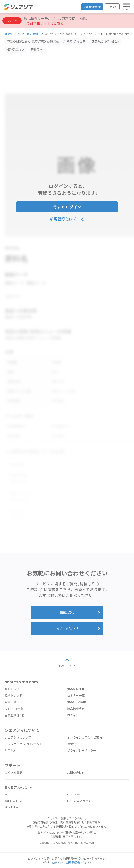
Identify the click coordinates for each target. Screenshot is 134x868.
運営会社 (73, 737)
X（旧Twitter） (14, 794)
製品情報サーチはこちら (45, 23)
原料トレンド (14, 688)
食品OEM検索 (77, 695)
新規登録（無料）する (67, 217)
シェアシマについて (18, 730)
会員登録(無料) (92, 7)
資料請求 (67, 606)
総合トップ (12, 34)
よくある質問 (14, 765)
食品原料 (32, 34)
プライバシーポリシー (82, 743)
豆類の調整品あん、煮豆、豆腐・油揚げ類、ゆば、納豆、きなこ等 (46, 42)
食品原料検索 (76, 682)
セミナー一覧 (76, 688)
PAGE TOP (67, 656)
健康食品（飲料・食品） (105, 42)
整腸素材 (36, 50)
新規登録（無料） (75, 863)
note (8, 787)
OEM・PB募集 (14, 701)
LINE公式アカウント (81, 794)
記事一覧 (11, 695)
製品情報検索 (76, 701)
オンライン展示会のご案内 (85, 730)
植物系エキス (16, 50)
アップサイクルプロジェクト (24, 737)
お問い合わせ (67, 622)
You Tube (11, 800)
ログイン (112, 7)
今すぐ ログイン (67, 205)
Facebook (74, 787)
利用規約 (11, 743)
